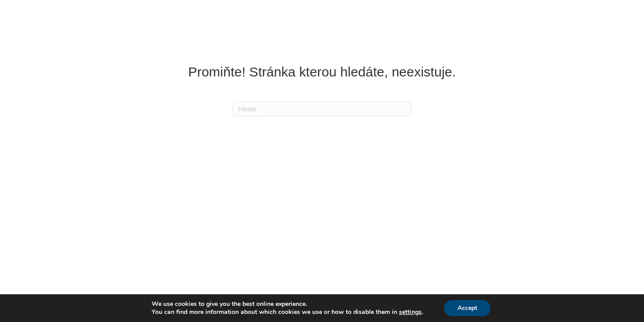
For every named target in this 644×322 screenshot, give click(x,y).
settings (410, 312)
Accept (467, 308)
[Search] (322, 109)
